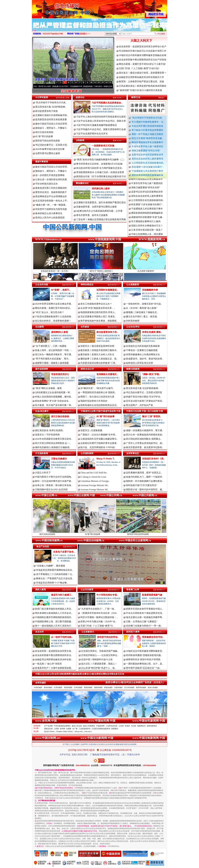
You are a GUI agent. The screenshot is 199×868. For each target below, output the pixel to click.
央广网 (75, 729)
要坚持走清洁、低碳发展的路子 (51, 192)
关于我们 (66, 744)
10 (91, 82)
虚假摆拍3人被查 (60, 332)
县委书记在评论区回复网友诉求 (147, 155)
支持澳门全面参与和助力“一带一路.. (144, 626)
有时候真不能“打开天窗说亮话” (142, 485)
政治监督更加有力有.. (107, 332)
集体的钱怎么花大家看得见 (49, 213)
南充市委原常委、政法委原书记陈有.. (145, 447)
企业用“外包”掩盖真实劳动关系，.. (98, 308)
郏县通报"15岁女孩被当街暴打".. (148, 167)
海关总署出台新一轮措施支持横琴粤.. (145, 617)
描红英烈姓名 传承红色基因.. (49, 430)
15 (110, 82)
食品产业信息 (43, 546)
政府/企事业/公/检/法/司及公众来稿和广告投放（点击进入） (135, 682)
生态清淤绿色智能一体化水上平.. (52, 201)
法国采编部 (118, 687)
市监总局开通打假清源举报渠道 (147, 126)
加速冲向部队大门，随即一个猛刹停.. (145, 477)
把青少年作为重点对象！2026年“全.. (98, 622)
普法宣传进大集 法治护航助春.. (51, 107)
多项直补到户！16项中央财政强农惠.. (54, 668)
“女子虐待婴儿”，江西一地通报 (51, 346)
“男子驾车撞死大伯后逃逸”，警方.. (52, 359)
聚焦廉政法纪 (82, 183)
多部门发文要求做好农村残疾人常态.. (54, 609)
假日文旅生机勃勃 (44, 132)
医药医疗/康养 (133, 632)
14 (106, 82)
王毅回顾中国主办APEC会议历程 (51, 490)
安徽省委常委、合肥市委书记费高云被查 (96, 207)
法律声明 (84, 744)
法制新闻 (80, 140)
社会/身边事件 (42, 411)
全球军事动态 (133, 453)
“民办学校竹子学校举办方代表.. (147, 118)
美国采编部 (68, 687)
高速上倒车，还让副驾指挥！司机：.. (54, 350)
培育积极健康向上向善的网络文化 (143, 354)
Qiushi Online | (50, 732)
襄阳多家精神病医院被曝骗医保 (147, 175)
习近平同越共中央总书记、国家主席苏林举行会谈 (101, 129)
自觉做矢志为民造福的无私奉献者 (143, 346)
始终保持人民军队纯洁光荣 (139, 363)
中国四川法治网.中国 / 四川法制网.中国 (145, 411)
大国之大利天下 (141, 41)
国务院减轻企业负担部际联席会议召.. (99, 405)
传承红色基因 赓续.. (152, 332)
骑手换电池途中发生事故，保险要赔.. (99, 321)
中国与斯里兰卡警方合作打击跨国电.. (54, 477)
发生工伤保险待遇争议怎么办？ (96, 304)
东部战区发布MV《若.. (153, 459)
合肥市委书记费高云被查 (48, 153)
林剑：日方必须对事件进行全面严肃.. (54, 481)
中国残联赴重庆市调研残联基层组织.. (54, 617)
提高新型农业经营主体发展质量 (51, 119)
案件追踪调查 (42, 369)
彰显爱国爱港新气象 (152, 595)
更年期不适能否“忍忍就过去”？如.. (143, 668)
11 (95, 82)
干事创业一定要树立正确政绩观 (142, 350)
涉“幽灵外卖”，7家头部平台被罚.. (97, 388)
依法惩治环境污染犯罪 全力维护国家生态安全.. (100, 168)
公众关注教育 (87, 589)
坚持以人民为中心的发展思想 (50, 218)
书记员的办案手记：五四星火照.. (52, 145)
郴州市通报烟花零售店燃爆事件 (147, 142)
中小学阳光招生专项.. (107, 595)
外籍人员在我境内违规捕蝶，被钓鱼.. (54, 397)
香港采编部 (48, 687)
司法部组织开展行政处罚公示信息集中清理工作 (143, 51)
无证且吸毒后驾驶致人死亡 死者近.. (98, 317)
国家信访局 (48, 729)
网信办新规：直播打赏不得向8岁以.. (53, 308)
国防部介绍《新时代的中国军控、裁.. (145, 490)
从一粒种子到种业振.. (62, 637)
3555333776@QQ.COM (53, 34)
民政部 (127, 726)
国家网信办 (141, 726)
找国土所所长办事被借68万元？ (147, 229)
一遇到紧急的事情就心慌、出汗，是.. (145, 664)
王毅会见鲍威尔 (59, 459)
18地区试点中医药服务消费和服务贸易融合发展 (143, 55)
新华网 (62, 729)
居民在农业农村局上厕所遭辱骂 (147, 159)
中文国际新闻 (42, 453)
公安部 (121, 726)
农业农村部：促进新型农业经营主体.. (54, 651)
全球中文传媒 (55, 8)
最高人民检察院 (89, 726)
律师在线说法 (87, 284)
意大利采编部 (129, 687)
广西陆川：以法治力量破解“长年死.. (98, 435)
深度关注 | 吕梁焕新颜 (91, 430)
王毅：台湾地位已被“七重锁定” (142, 622)
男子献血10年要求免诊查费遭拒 (147, 130)
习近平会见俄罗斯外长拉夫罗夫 (92, 134)
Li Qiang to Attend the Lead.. (94, 477)
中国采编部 (38, 687)
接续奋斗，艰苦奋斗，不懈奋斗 (51, 128)
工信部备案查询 (84, 729)
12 (99, 82)
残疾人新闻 (41, 589)
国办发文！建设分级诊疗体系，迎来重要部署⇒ (143, 73)
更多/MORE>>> (119, 98)
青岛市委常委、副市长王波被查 (92, 215)
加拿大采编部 (153, 687)
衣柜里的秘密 (133, 321)
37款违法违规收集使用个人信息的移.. (54, 317)
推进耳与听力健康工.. (62, 595)
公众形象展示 (88, 632)
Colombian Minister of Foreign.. (95, 481)
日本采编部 (78, 687)
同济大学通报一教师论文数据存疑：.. (99, 617)
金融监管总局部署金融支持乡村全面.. (54, 659)
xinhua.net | (79, 732)
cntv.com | (88, 732)
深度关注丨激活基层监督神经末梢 (97, 346)
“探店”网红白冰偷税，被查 (48, 388)
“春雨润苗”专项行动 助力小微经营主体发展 (140, 90)
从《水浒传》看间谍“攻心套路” (45, 86)
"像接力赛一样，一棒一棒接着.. (51, 205)
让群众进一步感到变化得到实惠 (51, 179)
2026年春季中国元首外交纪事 (50, 149)
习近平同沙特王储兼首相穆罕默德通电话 (96, 125)
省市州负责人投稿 (62, 98)
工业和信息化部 (112, 726)
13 (103, 82)
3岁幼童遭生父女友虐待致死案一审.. (53, 392)
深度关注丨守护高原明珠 (47, 435)
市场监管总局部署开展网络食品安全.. (55, 570)
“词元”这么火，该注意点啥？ (50, 312)
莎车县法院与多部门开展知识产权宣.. (145, 401)
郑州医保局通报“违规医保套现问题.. (144, 655)
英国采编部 (88, 687)
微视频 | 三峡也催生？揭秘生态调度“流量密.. (109, 86)
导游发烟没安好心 (60, 374)
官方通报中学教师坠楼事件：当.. (148, 122)
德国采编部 (98, 687)
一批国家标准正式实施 (103, 146)
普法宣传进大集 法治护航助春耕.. (143, 388)
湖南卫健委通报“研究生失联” (146, 151)
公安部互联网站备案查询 (101, 729)
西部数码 (115, 729)
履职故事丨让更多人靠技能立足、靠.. (99, 359)
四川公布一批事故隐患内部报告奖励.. (145, 435)
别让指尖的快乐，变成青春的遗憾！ (53, 321)
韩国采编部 (108, 687)
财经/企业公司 (87, 369)
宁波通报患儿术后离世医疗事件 (147, 171)
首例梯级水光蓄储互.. (107, 374)
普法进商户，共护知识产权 (139, 405)
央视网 (69, 729)
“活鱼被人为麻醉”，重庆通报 (50, 566)
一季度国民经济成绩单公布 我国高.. (98, 392)
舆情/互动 (136, 97)
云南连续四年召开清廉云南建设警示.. (99, 439)
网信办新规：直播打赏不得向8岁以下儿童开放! (142, 64)
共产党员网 (48, 726)
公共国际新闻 (87, 453)
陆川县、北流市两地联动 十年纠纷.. (98, 447)
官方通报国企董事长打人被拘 (146, 225)
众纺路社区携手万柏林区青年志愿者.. (99, 443)
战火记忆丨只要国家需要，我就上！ (99, 664)
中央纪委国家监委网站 (62, 726)
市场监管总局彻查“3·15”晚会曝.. (52, 583)
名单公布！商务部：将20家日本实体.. (54, 485)
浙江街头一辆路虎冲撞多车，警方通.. (54, 354)
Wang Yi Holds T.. (106, 459)
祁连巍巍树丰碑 (150, 290)
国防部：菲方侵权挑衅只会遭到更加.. (145, 481)
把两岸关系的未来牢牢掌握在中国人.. (145, 609)
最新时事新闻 (42, 162)
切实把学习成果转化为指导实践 (51, 209)
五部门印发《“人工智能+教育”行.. (97, 626)
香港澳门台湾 (133, 589)
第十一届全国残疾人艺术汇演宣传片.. (54, 626)
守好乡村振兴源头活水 (47, 184)
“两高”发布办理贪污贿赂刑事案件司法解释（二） (101, 160)
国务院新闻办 (152, 726)
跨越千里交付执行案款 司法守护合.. (144, 397)
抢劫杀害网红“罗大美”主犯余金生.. (52, 401)
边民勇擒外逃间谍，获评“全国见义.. (144, 473)
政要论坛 (80, 97)
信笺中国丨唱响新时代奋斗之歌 (97, 659)
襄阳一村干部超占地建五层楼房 (147, 134)
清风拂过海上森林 (101, 188)
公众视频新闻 (133, 284)
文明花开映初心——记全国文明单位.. (100, 655)
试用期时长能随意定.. (107, 290)
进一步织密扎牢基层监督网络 (50, 175)
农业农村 (39, 632)
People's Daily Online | (65, 732)
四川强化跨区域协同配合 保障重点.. (144, 439)
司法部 (134, 726)
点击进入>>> (85, 34)
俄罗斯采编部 (141, 687)
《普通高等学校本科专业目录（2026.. (99, 613)
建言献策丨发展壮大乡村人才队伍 (97, 354)
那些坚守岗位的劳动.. (108, 637)
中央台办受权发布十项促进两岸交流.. (145, 613)
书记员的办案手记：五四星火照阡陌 (144, 392)
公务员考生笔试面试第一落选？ (147, 233)
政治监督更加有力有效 (47, 111)
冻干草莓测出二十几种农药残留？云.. (55, 574)
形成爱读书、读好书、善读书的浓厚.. (145, 359)
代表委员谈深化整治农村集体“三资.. (98, 363)
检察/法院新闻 (133, 369)
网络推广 (162, 98)
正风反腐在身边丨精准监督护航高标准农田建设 (143, 86)
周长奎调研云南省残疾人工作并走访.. (54, 613)
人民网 (56, 729)
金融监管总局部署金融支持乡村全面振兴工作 (141, 77)
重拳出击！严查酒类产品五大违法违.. (55, 578)
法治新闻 (39, 327)
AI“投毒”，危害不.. (61, 290)
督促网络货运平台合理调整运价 (51, 196)
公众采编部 (75, 744)
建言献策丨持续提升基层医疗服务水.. (99, 350)
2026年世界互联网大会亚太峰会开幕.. (54, 304)
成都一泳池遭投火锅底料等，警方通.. (145, 430)
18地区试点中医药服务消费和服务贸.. (145, 651)
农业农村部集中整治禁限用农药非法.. (54, 655)
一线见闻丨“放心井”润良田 (48, 664)
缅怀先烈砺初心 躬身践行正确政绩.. (53, 447)
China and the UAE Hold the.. (94, 473)
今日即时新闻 (42, 97)
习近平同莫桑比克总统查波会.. (107, 103)
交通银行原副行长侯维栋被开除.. (52, 115)
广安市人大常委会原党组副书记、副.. (145, 443)
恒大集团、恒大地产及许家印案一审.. (54, 405)
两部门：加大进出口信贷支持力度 (97, 397)
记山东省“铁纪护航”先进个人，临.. (98, 668)
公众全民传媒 (42, 284)
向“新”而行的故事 (44, 136)
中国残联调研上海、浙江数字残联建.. (54, 622)
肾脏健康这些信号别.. (153, 637)
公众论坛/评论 (133, 327)
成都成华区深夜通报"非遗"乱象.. (147, 220)
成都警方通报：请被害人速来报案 (52, 363)
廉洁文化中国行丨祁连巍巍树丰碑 (74, 86)
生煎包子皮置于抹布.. (64, 552)
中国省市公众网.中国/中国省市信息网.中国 (101, 411)
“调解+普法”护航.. (151, 374)
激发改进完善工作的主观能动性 (51, 188)
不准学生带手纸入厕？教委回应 (147, 146)
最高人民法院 (77, 726)
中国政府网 (100, 726)
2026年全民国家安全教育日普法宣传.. (54, 439)
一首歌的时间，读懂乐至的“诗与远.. (144, 304)
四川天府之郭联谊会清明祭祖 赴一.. (53, 443)
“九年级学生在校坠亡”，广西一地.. (98, 609)
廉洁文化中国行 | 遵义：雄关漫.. (142, 317)
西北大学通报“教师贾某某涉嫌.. (147, 138)
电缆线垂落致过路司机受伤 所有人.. (98, 312)
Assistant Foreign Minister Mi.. (95, 485)
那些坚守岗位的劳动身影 (48, 141)
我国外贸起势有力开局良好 (94, 401)
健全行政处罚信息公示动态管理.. (52, 124)
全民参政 (85, 327)
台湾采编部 (58, 687)
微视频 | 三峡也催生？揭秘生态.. (142, 312)
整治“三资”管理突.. (152, 416)
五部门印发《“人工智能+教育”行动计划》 (140, 68)
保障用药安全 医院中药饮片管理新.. (144, 659)
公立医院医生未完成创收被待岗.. (148, 163)
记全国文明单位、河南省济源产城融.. (100, 651)
